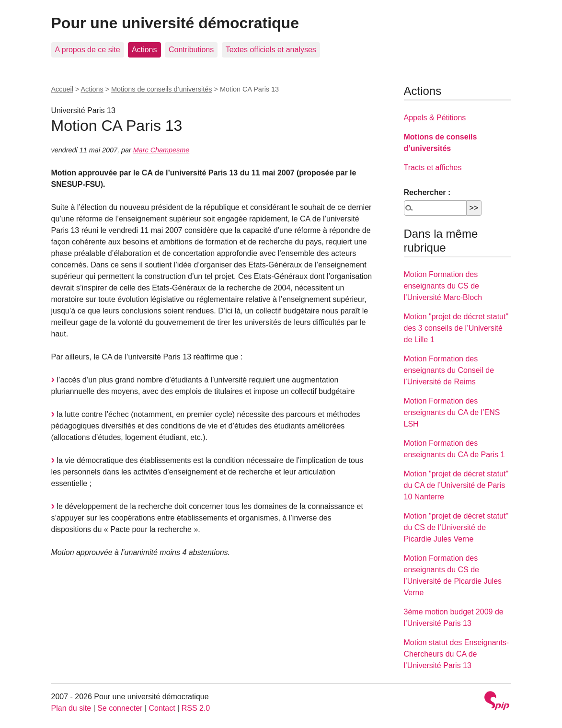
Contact (162, 708)
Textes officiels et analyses (271, 50)
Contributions (191, 50)
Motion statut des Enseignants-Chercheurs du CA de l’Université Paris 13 (457, 654)
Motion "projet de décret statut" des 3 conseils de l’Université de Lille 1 (456, 328)
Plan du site (71, 708)
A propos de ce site (88, 50)
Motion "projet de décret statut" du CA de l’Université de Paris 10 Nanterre (456, 485)
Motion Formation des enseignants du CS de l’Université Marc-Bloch (443, 286)
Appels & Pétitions (435, 118)
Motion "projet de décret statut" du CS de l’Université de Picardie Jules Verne (456, 527)
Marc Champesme (161, 150)
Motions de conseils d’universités (161, 89)
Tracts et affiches (433, 168)
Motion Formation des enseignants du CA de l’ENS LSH (452, 412)
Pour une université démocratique (175, 23)
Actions (144, 50)
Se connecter (120, 708)
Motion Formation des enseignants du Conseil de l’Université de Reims (449, 370)
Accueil (62, 89)
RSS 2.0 (196, 708)
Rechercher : (427, 192)
